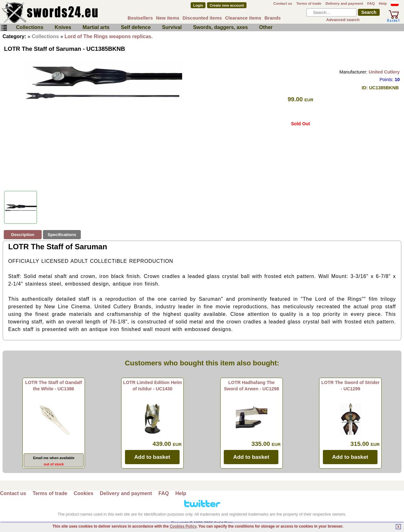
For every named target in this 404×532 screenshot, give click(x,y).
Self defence (136, 27)
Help (383, 3)
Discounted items (202, 18)
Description (23, 235)
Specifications (62, 235)
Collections (30, 27)
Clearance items (243, 18)
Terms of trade (309, 3)
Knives (63, 27)
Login (198, 5)
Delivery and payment (344, 3)
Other (266, 27)
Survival (172, 27)
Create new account (227, 5)
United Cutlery (384, 72)
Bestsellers (140, 18)
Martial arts (96, 27)
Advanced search (343, 20)
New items (168, 18)
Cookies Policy (183, 526)
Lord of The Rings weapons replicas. (109, 36)
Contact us (283, 3)
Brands (273, 18)
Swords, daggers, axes (220, 27)
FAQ (371, 3)
